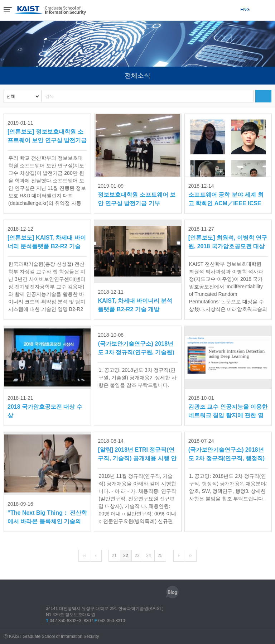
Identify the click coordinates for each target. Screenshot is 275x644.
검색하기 (263, 96)
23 (137, 556)
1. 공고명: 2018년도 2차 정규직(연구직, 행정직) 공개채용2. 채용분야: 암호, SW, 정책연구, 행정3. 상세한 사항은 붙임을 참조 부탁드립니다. (228, 487)
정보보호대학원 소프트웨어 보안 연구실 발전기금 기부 (137, 194)
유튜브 (156, 592)
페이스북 (123, 592)
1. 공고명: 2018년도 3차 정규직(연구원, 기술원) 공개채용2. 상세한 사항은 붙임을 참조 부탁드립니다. (137, 378)
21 (114, 556)
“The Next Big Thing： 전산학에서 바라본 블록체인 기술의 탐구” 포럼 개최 (47, 513)
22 (126, 556)
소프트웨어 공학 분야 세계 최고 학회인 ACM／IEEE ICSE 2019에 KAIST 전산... (226, 195)
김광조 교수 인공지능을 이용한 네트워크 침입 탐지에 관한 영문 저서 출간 (228, 407)
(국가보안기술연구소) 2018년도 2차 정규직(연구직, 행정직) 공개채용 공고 (226, 450)
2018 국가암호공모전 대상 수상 (45, 406)
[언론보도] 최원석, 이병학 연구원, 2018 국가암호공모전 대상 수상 (228, 238)
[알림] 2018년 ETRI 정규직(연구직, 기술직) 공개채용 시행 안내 (137, 450)
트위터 (139, 592)
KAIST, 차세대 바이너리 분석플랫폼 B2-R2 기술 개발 (135, 300)
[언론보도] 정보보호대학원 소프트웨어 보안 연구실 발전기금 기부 (47, 132)
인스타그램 (106, 592)
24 (148, 556)
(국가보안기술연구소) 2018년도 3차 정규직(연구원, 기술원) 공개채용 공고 (136, 344)
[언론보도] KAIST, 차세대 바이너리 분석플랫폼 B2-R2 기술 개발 (47, 238)
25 (160, 556)
